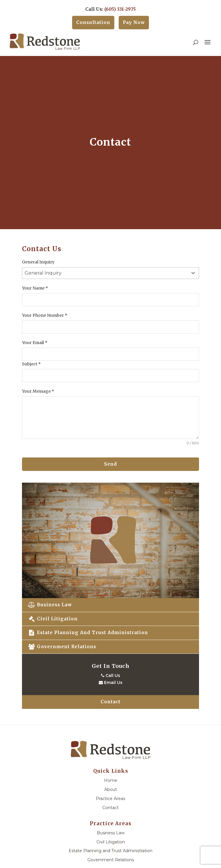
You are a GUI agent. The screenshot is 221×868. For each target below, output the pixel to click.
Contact (110, 702)
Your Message (38, 391)
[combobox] (110, 273)
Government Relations (62, 647)
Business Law (50, 605)
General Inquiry (38, 262)
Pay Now (134, 22)
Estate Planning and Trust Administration (88, 633)
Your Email (35, 343)
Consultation (93, 22)
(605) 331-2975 (120, 9)
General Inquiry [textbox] (43, 273)
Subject (31, 364)
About (111, 789)
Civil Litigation (53, 619)
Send (110, 464)
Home (111, 780)
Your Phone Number (45, 315)
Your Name (35, 288)
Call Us (111, 675)
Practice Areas (110, 799)
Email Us (111, 683)
